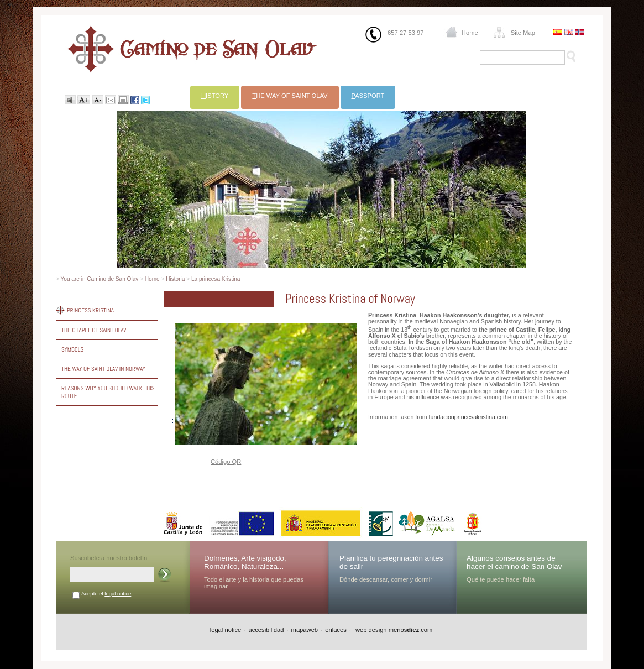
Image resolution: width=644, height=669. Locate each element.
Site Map (523, 33)
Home (470, 33)
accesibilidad (266, 630)
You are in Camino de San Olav (100, 279)
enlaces (336, 630)
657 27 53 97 (405, 33)
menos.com (411, 630)
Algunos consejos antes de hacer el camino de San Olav (514, 562)
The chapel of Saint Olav (94, 330)
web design (370, 630)
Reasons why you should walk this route (108, 392)
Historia (175, 279)
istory (215, 96)
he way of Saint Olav (290, 96)
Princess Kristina (90, 310)
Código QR (226, 462)
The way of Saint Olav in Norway (103, 369)
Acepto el (106, 594)
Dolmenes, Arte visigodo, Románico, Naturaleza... (245, 562)
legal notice (118, 594)
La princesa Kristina (216, 279)
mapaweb (305, 630)
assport (368, 96)
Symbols (72, 349)
